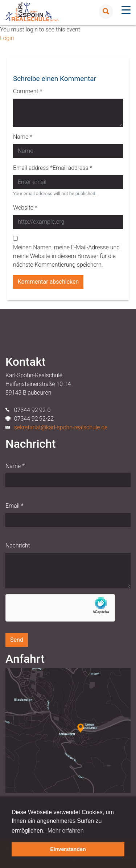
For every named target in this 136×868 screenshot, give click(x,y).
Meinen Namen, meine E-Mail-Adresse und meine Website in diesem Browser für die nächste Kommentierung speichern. (66, 256)
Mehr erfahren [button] (66, 831)
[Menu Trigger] (126, 10)
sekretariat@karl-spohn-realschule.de (61, 427)
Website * (25, 208)
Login (7, 38)
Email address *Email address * (53, 168)
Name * (23, 137)
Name (15, 466)
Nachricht (18, 545)
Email (14, 506)
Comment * (28, 91)
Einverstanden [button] (68, 849)
